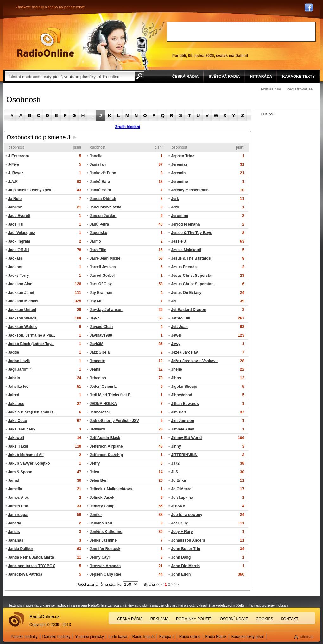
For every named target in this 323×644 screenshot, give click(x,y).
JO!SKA (178, 506)
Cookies (265, 619)
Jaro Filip (98, 250)
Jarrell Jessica (103, 267)
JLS (174, 472)
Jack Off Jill (19, 250)
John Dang (181, 557)
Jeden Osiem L (103, 387)
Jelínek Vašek (102, 498)
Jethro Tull (180, 318)
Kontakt (290, 619)
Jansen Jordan (103, 216)
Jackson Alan (20, 284)
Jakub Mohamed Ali (26, 455)
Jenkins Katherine (106, 532)
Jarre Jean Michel (106, 258)
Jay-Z (95, 318)
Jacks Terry (18, 276)
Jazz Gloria (100, 352)
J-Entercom (18, 156)
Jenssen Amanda (105, 566)
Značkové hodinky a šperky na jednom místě (50, 7)
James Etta (18, 506)
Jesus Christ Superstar (192, 276)
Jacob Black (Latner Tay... (31, 344)
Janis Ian (98, 164)
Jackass (15, 258)
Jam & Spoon (20, 472)
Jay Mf (95, 301)
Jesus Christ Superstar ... (194, 284)
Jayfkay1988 (101, 335)
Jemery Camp (102, 506)
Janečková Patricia (25, 574)
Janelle (96, 156)
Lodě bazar (118, 637)
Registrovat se (299, 89)
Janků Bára (100, 182)
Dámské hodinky (57, 637)
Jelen (95, 472)
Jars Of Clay (101, 284)
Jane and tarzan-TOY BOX (31, 566)
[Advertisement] (241, 32)
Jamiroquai (18, 515)
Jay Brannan (101, 293)
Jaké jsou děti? (22, 429)
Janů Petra (99, 224)
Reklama (159, 619)
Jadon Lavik (19, 361)
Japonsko (98, 233)
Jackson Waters (22, 327)
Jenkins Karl (101, 523)
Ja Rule (15, 199)
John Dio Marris (185, 566)
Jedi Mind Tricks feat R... (112, 395)
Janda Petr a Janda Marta (31, 557)
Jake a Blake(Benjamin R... (32, 412)
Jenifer (96, 515)
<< (158, 585)
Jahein (14, 378)
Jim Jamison (183, 421)
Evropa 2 (167, 637)
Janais (14, 532)
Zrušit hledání (128, 127)
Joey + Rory (182, 532)
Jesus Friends (184, 267)
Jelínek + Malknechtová (111, 489)
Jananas (16, 540)
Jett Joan (179, 327)
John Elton (181, 574)
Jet (174, 301)
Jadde (13, 352)
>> (176, 585)
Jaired (13, 395)
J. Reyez (16, 173)
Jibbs (176, 378)
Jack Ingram (19, 241)
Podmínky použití (194, 619)
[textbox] (70, 76)
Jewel (176, 335)
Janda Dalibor (20, 549)
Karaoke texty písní (248, 637)
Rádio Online (46, 42)
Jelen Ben (99, 480)
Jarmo (95, 241)
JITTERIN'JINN (184, 455)
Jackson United (22, 310)
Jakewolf (16, 438)
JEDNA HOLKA (103, 404)
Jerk (175, 199)
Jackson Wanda (22, 318)
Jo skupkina (182, 498)
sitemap (307, 637)
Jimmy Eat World (186, 438)
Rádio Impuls (143, 637)
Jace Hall (16, 224)
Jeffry (95, 463)
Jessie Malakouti (186, 250)
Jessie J (178, 241)
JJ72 (175, 463)
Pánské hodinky (24, 637)
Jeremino (179, 182)
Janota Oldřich (103, 199)
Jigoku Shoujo (184, 387)
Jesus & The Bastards (191, 258)
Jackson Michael (23, 301)
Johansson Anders (188, 540)
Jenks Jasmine (103, 540)
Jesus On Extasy (186, 293)
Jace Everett (19, 216)
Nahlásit (254, 605)
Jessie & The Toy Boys (192, 233)
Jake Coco (17, 421)
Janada (14, 523)
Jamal (13, 480)
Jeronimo (180, 216)
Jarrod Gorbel (102, 276)
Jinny (176, 446)
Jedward (97, 429)
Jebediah (98, 378)
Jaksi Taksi (18, 446)
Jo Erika (178, 480)
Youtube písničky (89, 637)
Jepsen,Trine (183, 156)
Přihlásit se (271, 89)
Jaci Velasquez (21, 233)
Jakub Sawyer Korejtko (29, 463)
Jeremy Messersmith (190, 190)
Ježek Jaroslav (184, 352)
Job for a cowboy (187, 515)
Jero (175, 207)
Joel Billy (179, 523)
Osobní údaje (234, 619)
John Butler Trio (186, 549)
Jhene (177, 369)
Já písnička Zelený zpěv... (31, 190)
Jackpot (15, 267)
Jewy (176, 344)
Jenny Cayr (100, 557)
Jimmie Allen (183, 429)
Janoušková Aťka (105, 207)
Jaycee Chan (101, 327)
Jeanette (97, 361)
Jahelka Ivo (18, 387)
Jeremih (178, 173)
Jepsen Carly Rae (105, 574)
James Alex (18, 498)
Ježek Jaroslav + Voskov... (195, 361)
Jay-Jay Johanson (106, 310)
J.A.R (13, 182)
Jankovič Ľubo (103, 173)
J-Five (13, 164)
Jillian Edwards (185, 404)
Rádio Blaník (216, 637)
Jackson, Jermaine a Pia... (32, 335)
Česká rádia (130, 619)
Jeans (95, 369)
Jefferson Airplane (106, 446)
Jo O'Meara (181, 489)
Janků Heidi (100, 190)
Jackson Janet (21, 293)
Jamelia (15, 489)
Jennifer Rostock (105, 549)
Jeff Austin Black (105, 438)
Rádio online (190, 637)
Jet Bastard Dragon (189, 310)
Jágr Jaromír (19, 369)
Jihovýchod (182, 395)
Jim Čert (179, 412)
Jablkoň (15, 207)
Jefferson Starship (106, 455)
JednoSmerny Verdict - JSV (114, 421)
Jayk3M (96, 344)
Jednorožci (100, 412)
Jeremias (179, 164)
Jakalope (16, 404)
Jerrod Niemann (185, 224)
